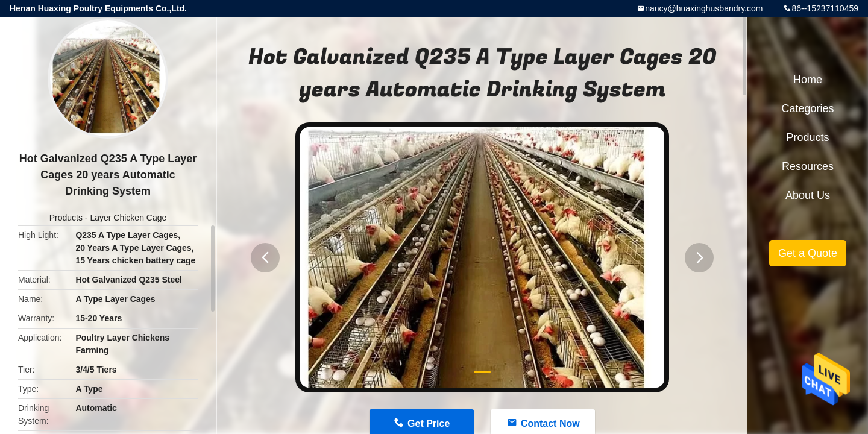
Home (808, 80)
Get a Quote (808, 253)
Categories (807, 108)
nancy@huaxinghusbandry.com (704, 8)
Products (66, 218)
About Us (808, 195)
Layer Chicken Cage (128, 218)
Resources (808, 166)
